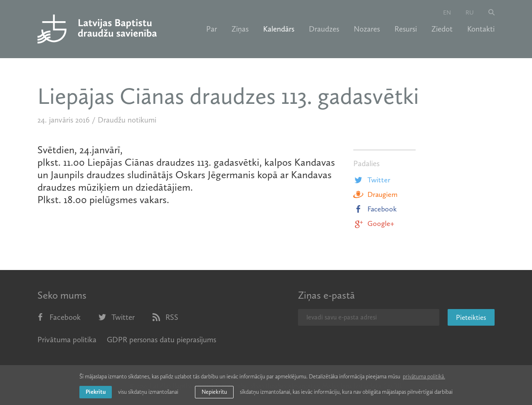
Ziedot (442, 29)
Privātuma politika (67, 340)
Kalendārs (279, 29)
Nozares (367, 29)
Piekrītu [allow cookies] (96, 392)
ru (470, 12)
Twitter (372, 180)
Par (212, 29)
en (447, 12)
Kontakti (481, 29)
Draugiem (375, 194)
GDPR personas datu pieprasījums (161, 340)
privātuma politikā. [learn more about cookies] (424, 377)
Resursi (406, 29)
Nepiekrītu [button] (214, 392)
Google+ (374, 223)
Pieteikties (471, 317)
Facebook (375, 209)
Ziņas (240, 29)
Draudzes (324, 29)
